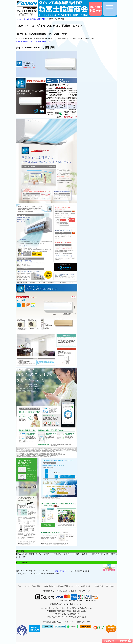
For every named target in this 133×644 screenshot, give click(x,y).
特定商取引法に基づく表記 (105, 586)
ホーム (19, 19)
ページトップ (24, 586)
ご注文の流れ (49, 591)
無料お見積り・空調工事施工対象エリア (59, 586)
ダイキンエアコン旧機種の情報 (35, 19)
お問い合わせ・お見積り (67, 591)
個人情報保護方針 (84, 586)
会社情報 (36, 586)
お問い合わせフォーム (63, 571)
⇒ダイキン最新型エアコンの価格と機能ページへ (34, 41)
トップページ (85, 591)
